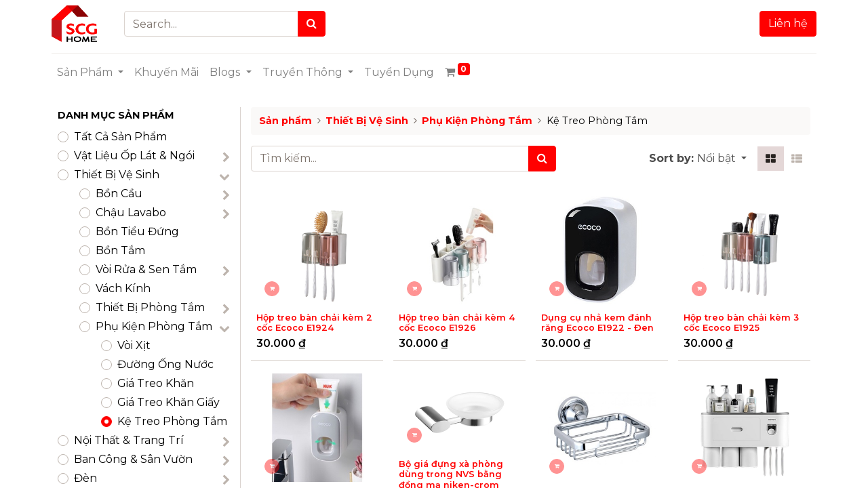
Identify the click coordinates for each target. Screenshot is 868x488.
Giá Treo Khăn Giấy (169, 402)
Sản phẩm (285, 121)
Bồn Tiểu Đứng (137, 231)
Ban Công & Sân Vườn (133, 459)
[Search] (318, 24)
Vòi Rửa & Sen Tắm (146, 269)
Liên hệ (782, 23)
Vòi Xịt (134, 345)
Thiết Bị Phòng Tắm (150, 307)
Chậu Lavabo (131, 212)
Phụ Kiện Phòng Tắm (154, 326)
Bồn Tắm (120, 250)
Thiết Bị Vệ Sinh (117, 175)
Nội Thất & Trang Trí (129, 440)
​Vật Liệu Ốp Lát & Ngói (134, 156)
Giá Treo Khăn (156, 383)
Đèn (85, 478)
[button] (722, 159)
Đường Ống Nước (165, 364)
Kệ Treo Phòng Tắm (172, 421)
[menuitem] (173, 73)
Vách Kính (123, 288)
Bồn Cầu (119, 194)
